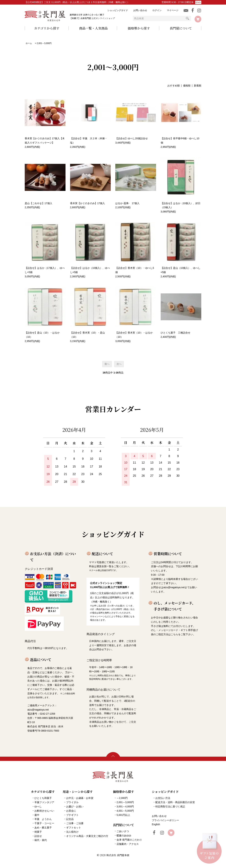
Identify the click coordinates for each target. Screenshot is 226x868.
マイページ (173, 10)
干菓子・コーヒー (44, 823)
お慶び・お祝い (75, 806)
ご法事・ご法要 (75, 823)
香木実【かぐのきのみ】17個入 (88, 203)
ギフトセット (74, 828)
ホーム (29, 43)
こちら (174, 634)
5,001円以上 (123, 815)
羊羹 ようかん (43, 819)
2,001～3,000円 (44, 43)
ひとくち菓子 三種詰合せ (176, 333)
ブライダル (72, 802)
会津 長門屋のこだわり (129, 840)
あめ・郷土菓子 (43, 828)
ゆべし (38, 806)
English (156, 824)
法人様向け (72, 832)
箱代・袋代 (41, 840)
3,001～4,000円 (125, 806)
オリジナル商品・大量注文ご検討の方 (87, 836)
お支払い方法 (163, 798)
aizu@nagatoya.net (174, 587)
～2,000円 (122, 798)
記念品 (70, 819)
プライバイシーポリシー (165, 820)
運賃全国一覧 (104, 566)
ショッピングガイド (118, 10)
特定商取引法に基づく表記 (170, 806)
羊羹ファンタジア (44, 802)
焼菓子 (38, 832)
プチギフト (72, 815)
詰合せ (38, 836)
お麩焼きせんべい (44, 811)
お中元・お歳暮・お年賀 (80, 798)
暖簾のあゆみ (124, 835)
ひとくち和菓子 (43, 798)
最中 (37, 815)
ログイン (157, 10)
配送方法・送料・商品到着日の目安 (175, 802)
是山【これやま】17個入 (38, 203)
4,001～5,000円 (125, 811)
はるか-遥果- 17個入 (127, 203)
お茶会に (71, 811)
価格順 (187, 86)
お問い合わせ (140, 10)
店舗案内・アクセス (128, 844)
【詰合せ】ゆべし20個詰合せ (132, 138)
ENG (198, 2)
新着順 (198, 86)
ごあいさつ (123, 831)
